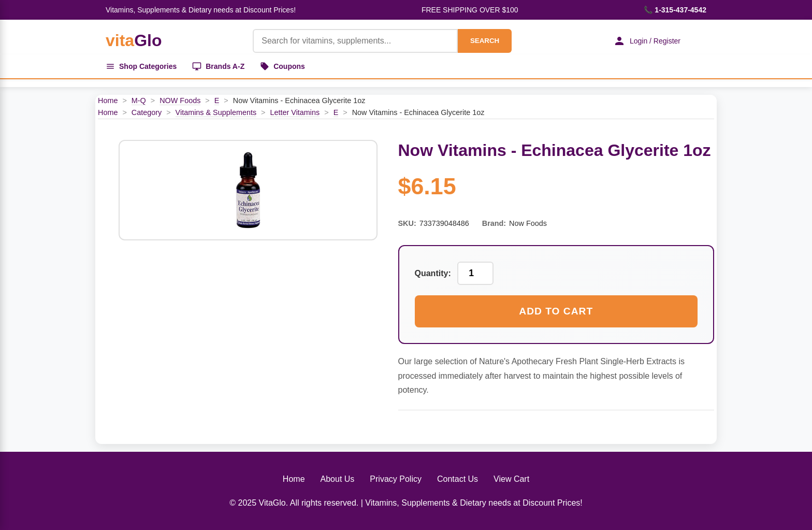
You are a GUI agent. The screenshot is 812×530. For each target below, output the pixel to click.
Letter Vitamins (295, 112)
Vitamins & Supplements (216, 112)
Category (147, 112)
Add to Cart (556, 311)
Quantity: (433, 273)
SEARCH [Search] (485, 41)
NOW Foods (180, 101)
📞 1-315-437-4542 (675, 10)
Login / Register (647, 41)
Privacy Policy (396, 479)
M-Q (139, 101)
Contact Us (458, 479)
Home (108, 101)
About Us (338, 479)
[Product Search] (355, 41)
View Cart (511, 479)
